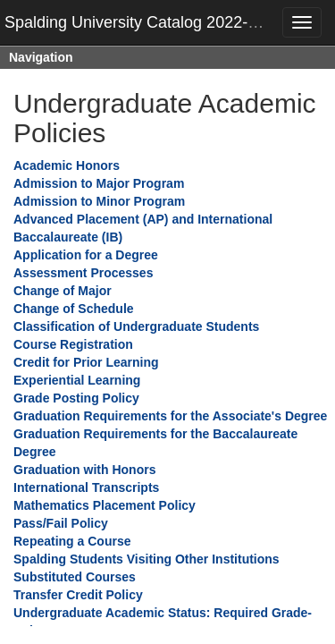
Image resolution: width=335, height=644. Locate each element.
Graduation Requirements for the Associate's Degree (170, 416)
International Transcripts (86, 487)
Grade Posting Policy (76, 398)
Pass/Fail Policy (61, 523)
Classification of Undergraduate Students (136, 326)
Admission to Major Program (99, 183)
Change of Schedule (74, 309)
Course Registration (73, 344)
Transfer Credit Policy (78, 595)
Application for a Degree (86, 255)
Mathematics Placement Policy (105, 505)
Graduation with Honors (84, 470)
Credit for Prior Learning (86, 362)
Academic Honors (67, 165)
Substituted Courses (75, 577)
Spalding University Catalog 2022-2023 (144, 22)
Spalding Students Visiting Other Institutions (147, 559)
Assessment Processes (83, 273)
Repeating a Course (72, 541)
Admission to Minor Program (99, 201)
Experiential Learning (77, 380)
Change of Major (63, 291)
